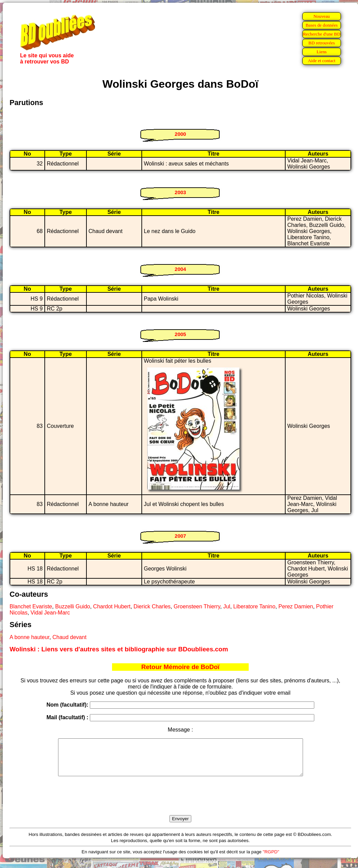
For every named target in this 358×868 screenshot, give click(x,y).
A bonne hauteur (30, 637)
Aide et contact (322, 61)
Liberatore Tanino (254, 606)
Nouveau (321, 16)
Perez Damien (296, 606)
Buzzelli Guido (72, 606)
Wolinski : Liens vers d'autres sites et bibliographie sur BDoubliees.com (119, 649)
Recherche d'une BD (322, 34)
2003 (180, 192)
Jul (226, 606)
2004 (180, 269)
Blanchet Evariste (31, 606)
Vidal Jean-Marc (50, 613)
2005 (180, 334)
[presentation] (180, 804)
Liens (322, 52)
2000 (180, 134)
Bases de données (321, 25)
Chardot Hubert (112, 606)
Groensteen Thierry (197, 606)
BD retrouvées (322, 43)
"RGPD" (271, 859)
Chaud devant (69, 637)
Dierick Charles (152, 606)
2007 (180, 536)
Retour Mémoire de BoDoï (180, 667)
